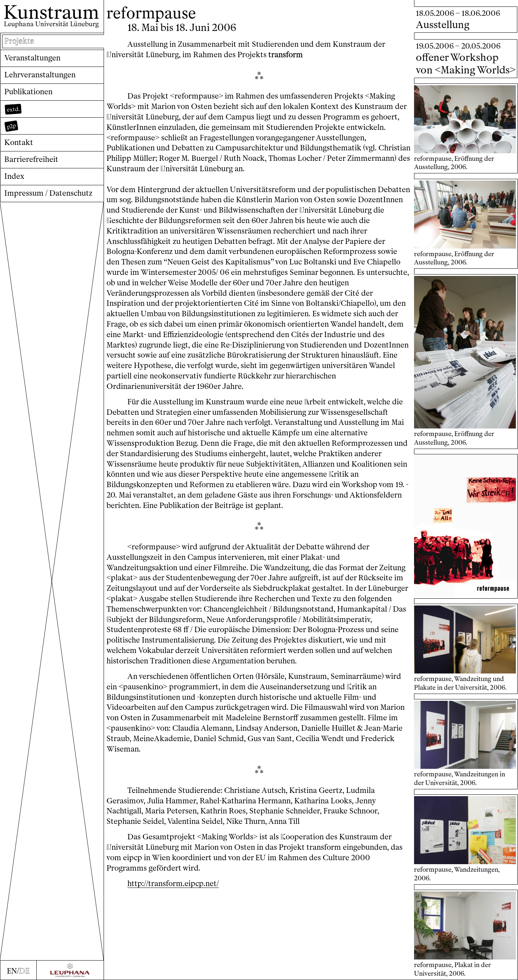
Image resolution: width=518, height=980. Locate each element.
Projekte (19, 41)
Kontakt (19, 142)
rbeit (315, 402)
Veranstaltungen (32, 58)
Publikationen (28, 92)
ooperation (302, 837)
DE (24, 971)
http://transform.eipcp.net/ (173, 883)
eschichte (125, 220)
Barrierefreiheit (31, 159)
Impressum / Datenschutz (48, 193)
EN (12, 971)
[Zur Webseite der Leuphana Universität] (70, 970)
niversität (125, 55)
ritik (339, 474)
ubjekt (120, 619)
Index (14, 176)
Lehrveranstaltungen (40, 75)
